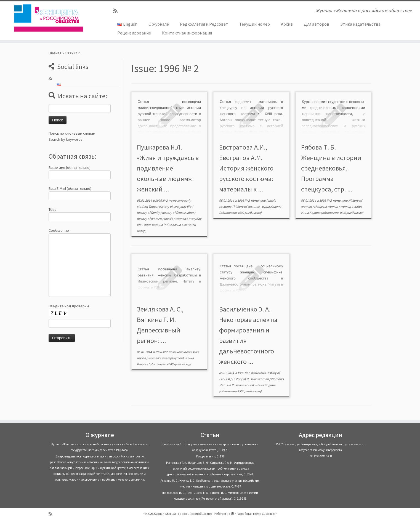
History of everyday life (175, 207)
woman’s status (351, 207)
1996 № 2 (162, 200)
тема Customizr (265, 514)
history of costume (247, 207)
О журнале (159, 24)
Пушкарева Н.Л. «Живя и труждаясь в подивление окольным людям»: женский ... (168, 168)
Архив (287, 24)
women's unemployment (166, 358)
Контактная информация (187, 33)
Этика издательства (360, 24)
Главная (55, 53)
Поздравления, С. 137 (210, 456)
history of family (149, 213)
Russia (169, 219)
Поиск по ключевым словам (72, 133)
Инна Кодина (153, 225)
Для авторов (317, 24)
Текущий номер (255, 24)
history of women (150, 219)
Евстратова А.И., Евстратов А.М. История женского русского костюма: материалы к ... (246, 168)
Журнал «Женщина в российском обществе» (183, 514)
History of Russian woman (251, 379)
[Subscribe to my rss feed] (117, 11)
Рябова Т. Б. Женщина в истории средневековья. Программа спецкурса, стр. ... (331, 168)
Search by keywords (66, 139)
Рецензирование (134, 33)
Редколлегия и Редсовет (204, 24)
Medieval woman (326, 207)
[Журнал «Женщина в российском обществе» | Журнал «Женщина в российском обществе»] (48, 18)
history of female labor (178, 213)
